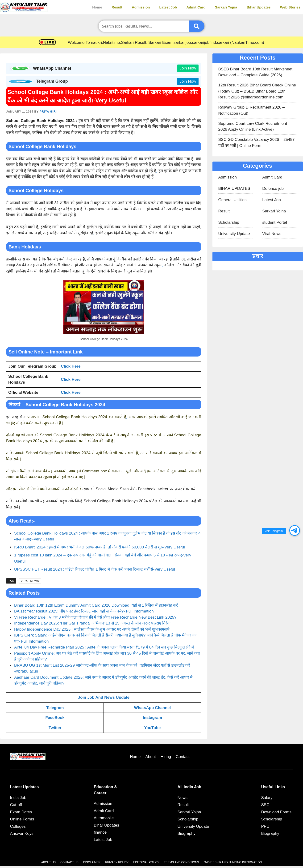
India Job (18, 798)
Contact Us (69, 862)
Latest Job (168, 7)
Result (117, 7)
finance (100, 832)
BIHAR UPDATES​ (234, 189)
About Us (48, 862)
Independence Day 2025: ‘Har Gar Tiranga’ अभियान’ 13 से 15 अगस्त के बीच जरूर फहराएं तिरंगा (92, 623)
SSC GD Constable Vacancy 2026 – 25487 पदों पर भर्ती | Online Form (257, 143)
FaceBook (55, 718)
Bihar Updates (259, 7)
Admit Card (196, 7)
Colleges (18, 826)
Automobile (104, 818)
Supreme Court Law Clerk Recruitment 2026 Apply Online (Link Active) (253, 127)
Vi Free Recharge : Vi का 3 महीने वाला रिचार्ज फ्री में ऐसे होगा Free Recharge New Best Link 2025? (95, 617)
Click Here (71, 392)
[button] (295, 530)
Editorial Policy (146, 862)
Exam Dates (21, 812)
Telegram (55, 708)
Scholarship (229, 222)
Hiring (166, 757)
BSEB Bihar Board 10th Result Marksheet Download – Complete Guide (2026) (255, 72)
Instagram (152, 718)
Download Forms (276, 812)
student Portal (275, 222)
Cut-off (16, 805)
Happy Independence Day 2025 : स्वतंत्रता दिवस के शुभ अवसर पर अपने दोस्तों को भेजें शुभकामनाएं (92, 629)
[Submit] (197, 26)
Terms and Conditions (181, 862)
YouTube (152, 728)
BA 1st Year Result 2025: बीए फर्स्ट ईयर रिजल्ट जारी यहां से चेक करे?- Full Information (84, 611)
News (183, 798)
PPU (265, 826)
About (150, 757)
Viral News (30, 581)
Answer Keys (22, 834)
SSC (265, 805)
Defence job (273, 189)
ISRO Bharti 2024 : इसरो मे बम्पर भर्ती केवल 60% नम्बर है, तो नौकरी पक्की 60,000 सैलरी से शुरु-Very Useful (100, 547)
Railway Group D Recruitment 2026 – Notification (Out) (252, 110)
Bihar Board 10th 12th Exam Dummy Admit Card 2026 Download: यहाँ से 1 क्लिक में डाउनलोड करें (96, 605)
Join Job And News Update (104, 697)
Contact (183, 757)
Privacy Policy (117, 862)
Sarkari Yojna (226, 7)
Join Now (188, 68)
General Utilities (232, 200)
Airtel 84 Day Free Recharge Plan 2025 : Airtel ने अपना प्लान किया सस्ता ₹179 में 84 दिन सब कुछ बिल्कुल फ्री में (105, 647)
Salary (267, 798)
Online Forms (22, 819)
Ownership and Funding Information (233, 862)
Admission (141, 7)
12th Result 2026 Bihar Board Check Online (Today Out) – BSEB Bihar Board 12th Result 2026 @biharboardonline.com (257, 91)
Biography (187, 834)
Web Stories (290, 7)
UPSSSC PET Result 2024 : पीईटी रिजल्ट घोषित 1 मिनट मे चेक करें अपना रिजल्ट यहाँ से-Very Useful (95, 569)
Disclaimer (92, 862)
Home (97, 7)
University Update (234, 234)
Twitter (55, 728)
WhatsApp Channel (152, 708)
